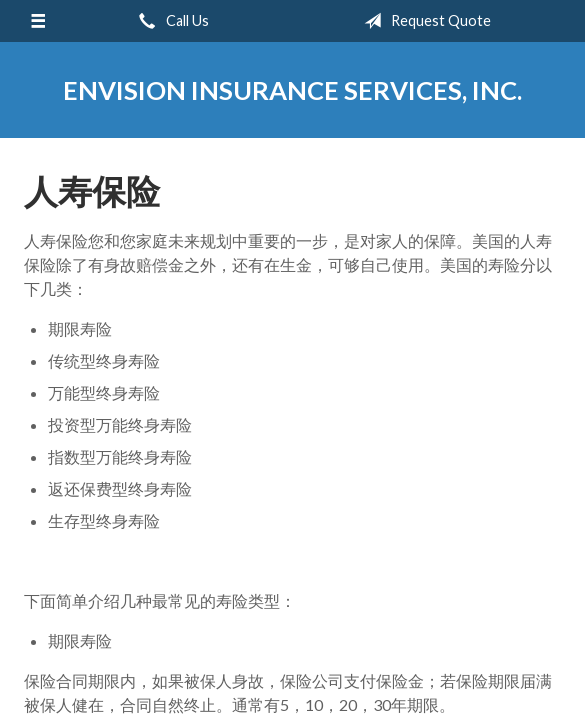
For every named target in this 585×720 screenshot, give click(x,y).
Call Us (170, 21)
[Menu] (38, 21)
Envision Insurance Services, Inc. (292, 90)
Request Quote (423, 21)
